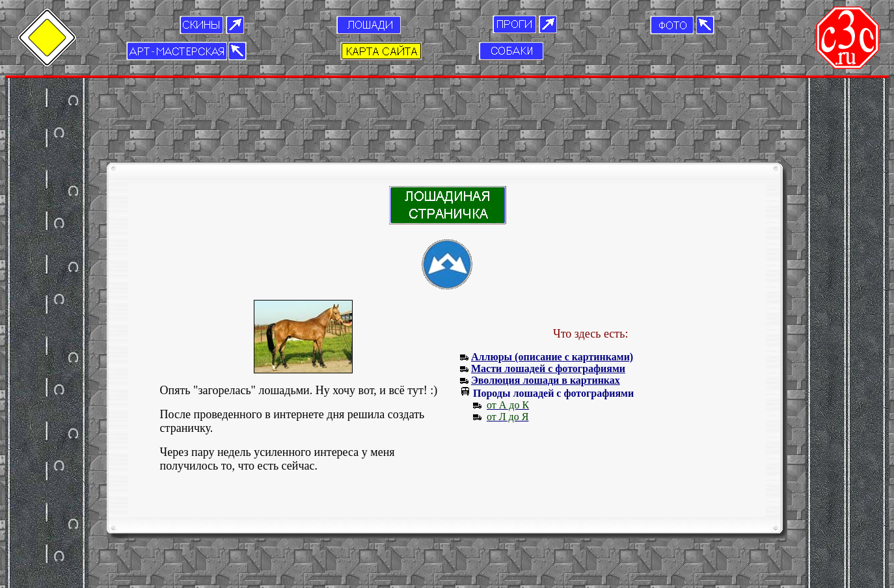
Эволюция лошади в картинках (546, 320)
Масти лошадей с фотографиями (548, 309)
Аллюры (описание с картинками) (552, 297)
